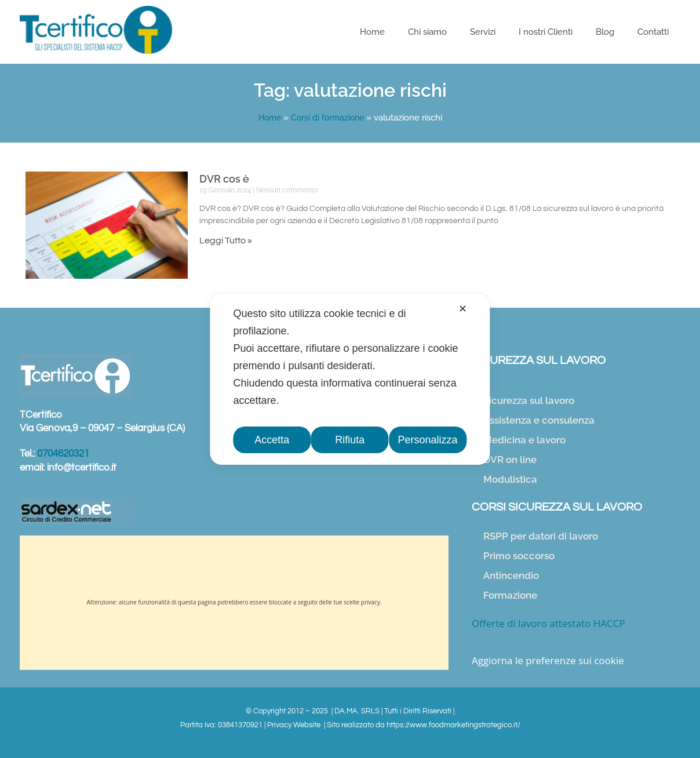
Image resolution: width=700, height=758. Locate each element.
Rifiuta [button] (350, 440)
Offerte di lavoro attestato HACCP (548, 623)
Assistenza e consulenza (539, 420)
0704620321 (63, 454)
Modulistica (510, 479)
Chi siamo (427, 32)
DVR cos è (224, 179)
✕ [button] (463, 309)
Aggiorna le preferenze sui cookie (548, 660)
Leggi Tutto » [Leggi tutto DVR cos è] (226, 240)
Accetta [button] (272, 440)
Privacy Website (295, 725)
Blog (605, 32)
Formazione (510, 595)
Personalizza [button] (428, 440)
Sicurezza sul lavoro (529, 400)
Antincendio (511, 575)
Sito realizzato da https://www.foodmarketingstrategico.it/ (424, 725)
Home (372, 32)
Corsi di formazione (329, 118)
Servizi (483, 32)
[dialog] (350, 379)
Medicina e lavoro (524, 440)
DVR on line (510, 460)
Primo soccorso (519, 556)
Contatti (653, 32)
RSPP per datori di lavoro (541, 536)
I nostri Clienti (546, 32)
